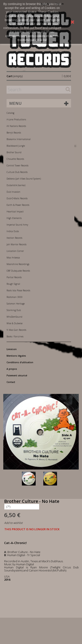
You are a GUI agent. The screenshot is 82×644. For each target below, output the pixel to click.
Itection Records (14, 238)
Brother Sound (14, 152)
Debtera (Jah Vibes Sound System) (24, 179)
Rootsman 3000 (15, 297)
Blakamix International (19, 139)
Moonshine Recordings (18, 264)
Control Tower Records (17, 165)
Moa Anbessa (13, 258)
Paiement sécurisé (17, 375)
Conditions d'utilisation (20, 362)
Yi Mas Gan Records (16, 330)
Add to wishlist (13, 523)
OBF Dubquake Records (18, 271)
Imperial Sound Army (17, 225)
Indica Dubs (13, 231)
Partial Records (14, 277)
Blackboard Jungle (16, 146)
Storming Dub (14, 310)
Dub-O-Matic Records (17, 198)
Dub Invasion (13, 192)
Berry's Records (14, 133)
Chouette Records (15, 159)
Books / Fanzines (15, 336)
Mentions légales (16, 356)
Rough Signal (13, 284)
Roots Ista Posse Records (18, 290)
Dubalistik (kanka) (16, 185)
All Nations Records (16, 126)
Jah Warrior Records (17, 244)
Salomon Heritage (16, 304)
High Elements (14, 218)
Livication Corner (15, 251)
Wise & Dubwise (15, 323)
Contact (11, 382)
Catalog (10, 113)
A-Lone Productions (16, 119)
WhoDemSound (14, 317)
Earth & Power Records (18, 205)
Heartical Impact (15, 212)
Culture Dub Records (17, 172)
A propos (12, 369)
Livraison (12, 349)
